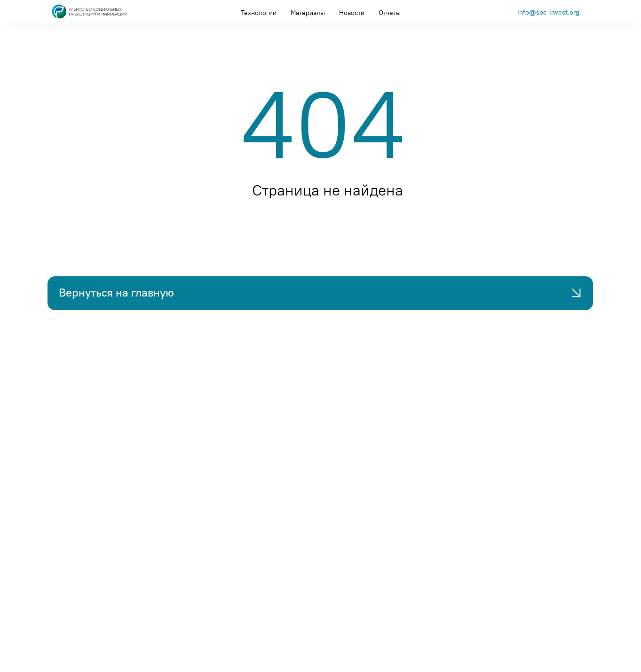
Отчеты (390, 13)
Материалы (308, 13)
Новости (352, 13)
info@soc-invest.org (548, 12)
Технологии (259, 13)
